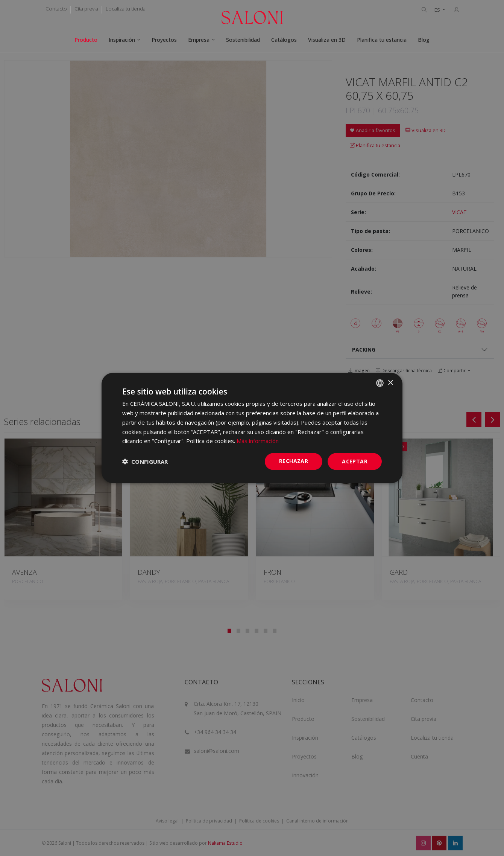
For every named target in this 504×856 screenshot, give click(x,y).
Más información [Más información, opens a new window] (258, 441)
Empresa (199, 40)
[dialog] (252, 428)
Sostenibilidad (243, 40)
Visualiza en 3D (327, 40)
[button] (145, 462)
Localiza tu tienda (126, 9)
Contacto (56, 9)
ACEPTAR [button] (355, 461)
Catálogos (284, 40)
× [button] (390, 383)
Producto (86, 40)
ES (438, 10)
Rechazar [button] (294, 461)
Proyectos (164, 40)
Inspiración (122, 40)
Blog (424, 40)
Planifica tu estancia (382, 40)
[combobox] (380, 383)
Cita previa (86, 9)
